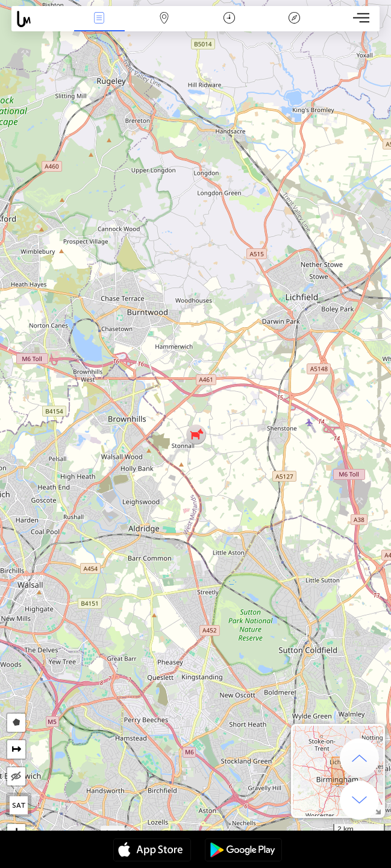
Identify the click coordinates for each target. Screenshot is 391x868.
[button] (196, 434)
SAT (19, 805)
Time (229, 19)
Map (164, 19)
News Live (99, 19)
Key (294, 19)
